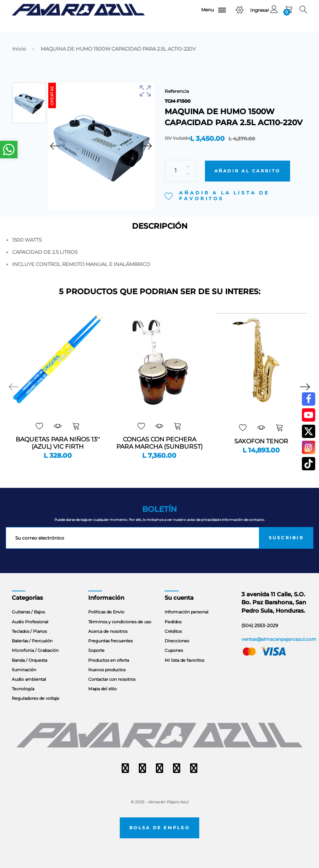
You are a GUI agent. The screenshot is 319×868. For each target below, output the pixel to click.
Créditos (173, 631)
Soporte (96, 650)
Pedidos (173, 622)
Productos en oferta (109, 660)
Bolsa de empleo (159, 828)
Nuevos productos (107, 670)
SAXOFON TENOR (261, 441)
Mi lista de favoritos (184, 660)
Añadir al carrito (248, 161)
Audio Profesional (30, 622)
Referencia (177, 91)
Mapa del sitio (102, 689)
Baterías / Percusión (32, 641)
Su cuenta (179, 598)
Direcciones (177, 641)
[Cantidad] (181, 160)
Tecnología (23, 689)
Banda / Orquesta (29, 660)
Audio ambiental (29, 679)
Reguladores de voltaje (36, 698)
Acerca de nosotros (108, 631)
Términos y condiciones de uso (120, 622)
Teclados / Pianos (29, 631)
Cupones (174, 650)
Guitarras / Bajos (28, 612)
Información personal (186, 612)
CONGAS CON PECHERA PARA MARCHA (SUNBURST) (159, 443)
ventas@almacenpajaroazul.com (279, 639)
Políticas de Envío (106, 612)
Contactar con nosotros (112, 679)
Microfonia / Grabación (35, 650)
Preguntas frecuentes (110, 641)
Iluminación (24, 670)
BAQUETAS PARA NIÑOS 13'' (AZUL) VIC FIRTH (58, 443)
